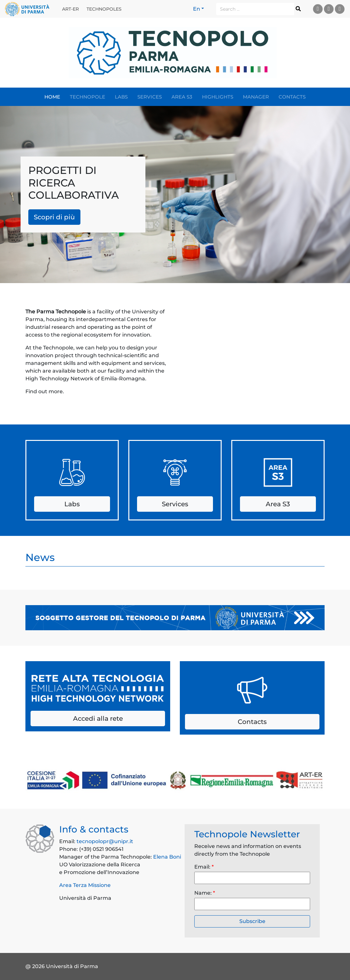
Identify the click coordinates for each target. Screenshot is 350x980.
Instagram (340, 9)
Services (150, 97)
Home (52, 97)
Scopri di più (54, 217)
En (197, 9)
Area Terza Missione (85, 885)
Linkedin (318, 9)
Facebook (329, 9)
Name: (205, 893)
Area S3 (182, 97)
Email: (204, 867)
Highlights (218, 97)
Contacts (292, 97)
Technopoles (104, 9)
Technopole (87, 97)
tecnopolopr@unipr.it (105, 841)
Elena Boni (167, 857)
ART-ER (70, 9)
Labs (121, 97)
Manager (256, 97)
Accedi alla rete (98, 718)
